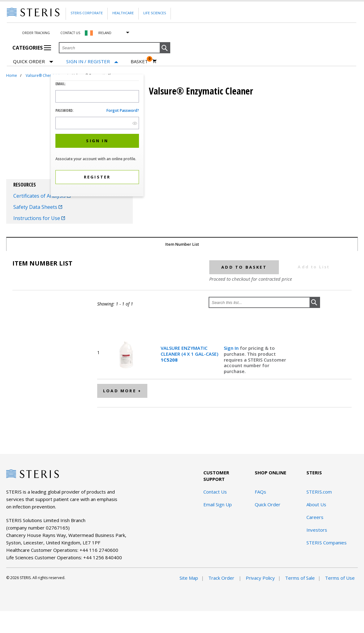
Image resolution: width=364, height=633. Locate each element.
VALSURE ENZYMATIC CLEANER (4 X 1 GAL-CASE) (189, 354)
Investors (317, 530)
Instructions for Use (39, 218)
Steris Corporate (87, 13)
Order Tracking (36, 33)
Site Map (189, 578)
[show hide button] (135, 123)
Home (12, 75)
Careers (315, 517)
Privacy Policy (260, 578)
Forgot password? (123, 110)
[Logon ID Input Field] (97, 96)
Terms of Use (340, 578)
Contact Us (70, 33)
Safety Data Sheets (38, 207)
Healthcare (123, 13)
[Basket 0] (144, 61)
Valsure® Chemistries (45, 75)
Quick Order (33, 62)
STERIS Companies (327, 543)
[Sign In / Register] (92, 62)
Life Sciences (155, 13)
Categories (32, 48)
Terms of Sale (300, 578)
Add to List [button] (314, 267)
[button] (165, 48)
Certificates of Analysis (42, 196)
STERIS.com (319, 492)
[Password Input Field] (97, 123)
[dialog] (97, 136)
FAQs (260, 492)
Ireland (105, 33)
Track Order (222, 578)
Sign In (232, 348)
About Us (316, 504)
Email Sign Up (218, 504)
